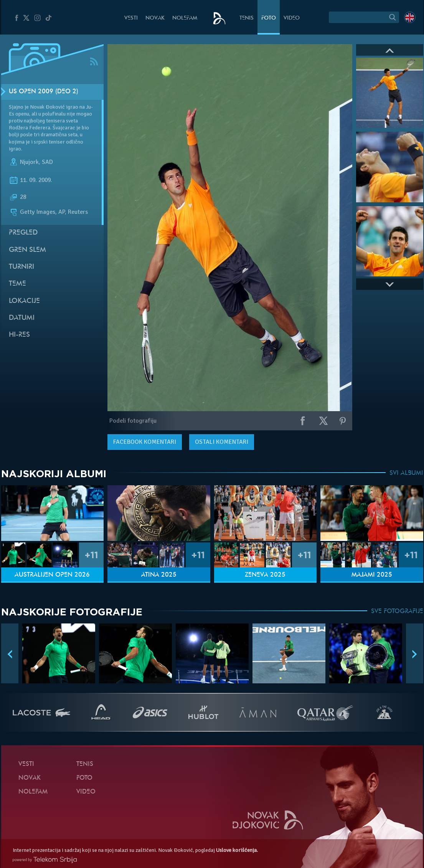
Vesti (131, 18)
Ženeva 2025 (265, 575)
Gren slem (27, 250)
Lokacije (24, 301)
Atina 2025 (159, 575)
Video (292, 18)
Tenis (247, 18)
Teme (17, 284)
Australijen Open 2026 (52, 575)
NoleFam (185, 18)
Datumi (22, 318)
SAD (47, 162)
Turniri (21, 267)
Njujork (29, 162)
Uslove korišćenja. (237, 850)
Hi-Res (19, 335)
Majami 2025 (372, 575)
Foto (269, 18)
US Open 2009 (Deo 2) (44, 92)
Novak (155, 18)
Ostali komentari (222, 442)
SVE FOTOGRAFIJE (397, 612)
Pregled (23, 233)
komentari (145, 442)
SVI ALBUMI (406, 473)
